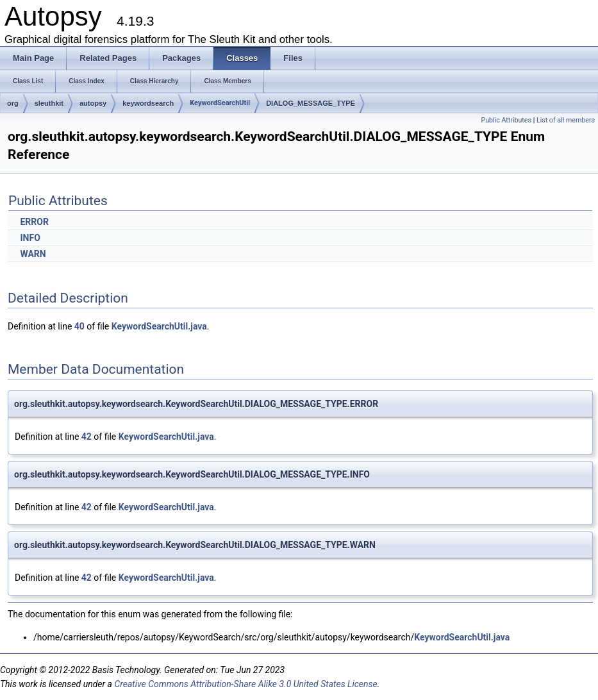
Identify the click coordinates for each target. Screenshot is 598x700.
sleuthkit (49, 103)
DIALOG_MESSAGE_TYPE (311, 103)
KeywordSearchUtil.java (159, 326)
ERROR (34, 222)
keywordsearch (148, 103)
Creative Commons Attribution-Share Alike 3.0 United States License (245, 684)
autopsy (93, 103)
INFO (30, 238)
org (13, 103)
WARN (33, 254)
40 (79, 326)
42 (87, 437)
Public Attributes (506, 120)
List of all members (566, 120)
